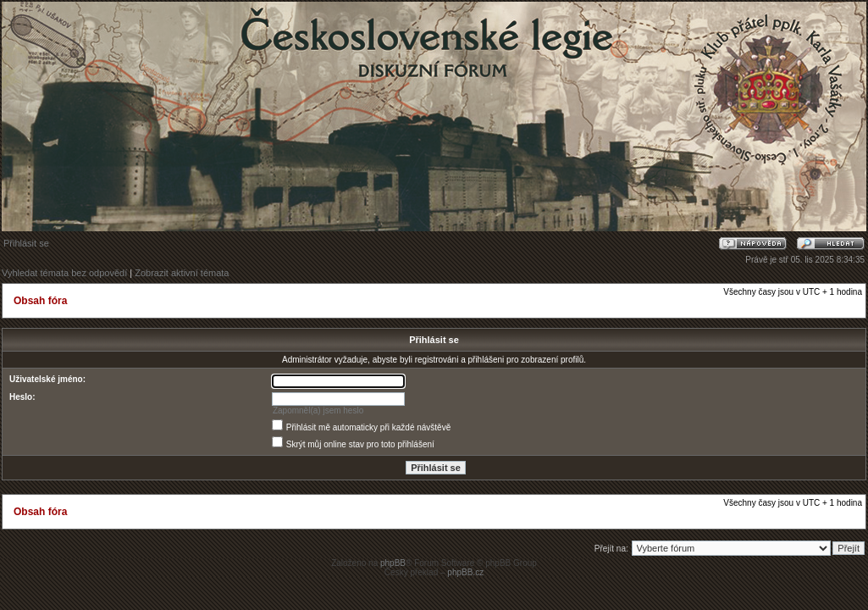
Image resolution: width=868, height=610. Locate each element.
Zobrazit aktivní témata (182, 273)
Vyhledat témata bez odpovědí (64, 273)
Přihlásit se (26, 243)
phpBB (393, 563)
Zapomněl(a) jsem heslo (318, 410)
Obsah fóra (40, 301)
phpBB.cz (465, 572)
